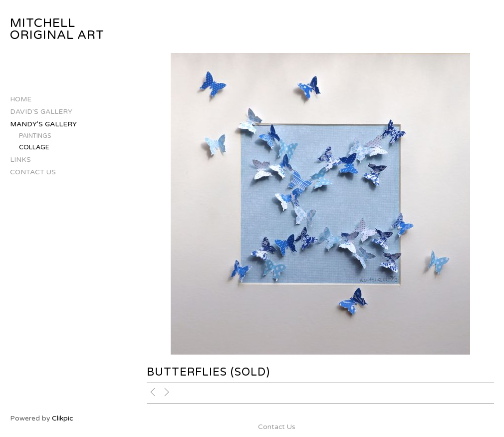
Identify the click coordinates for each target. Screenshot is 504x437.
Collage (34, 148)
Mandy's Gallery (43, 124)
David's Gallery (41, 112)
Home (21, 99)
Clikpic (62, 418)
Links (20, 160)
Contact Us (33, 172)
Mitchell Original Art (57, 29)
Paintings (35, 136)
